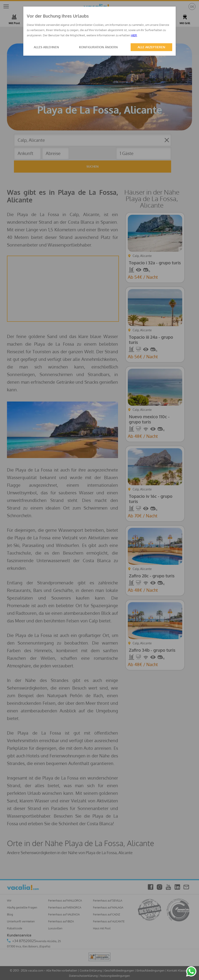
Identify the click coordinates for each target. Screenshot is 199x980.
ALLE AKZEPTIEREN (151, 47)
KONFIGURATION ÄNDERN (98, 47)
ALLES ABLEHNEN (46, 47)
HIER (134, 35)
